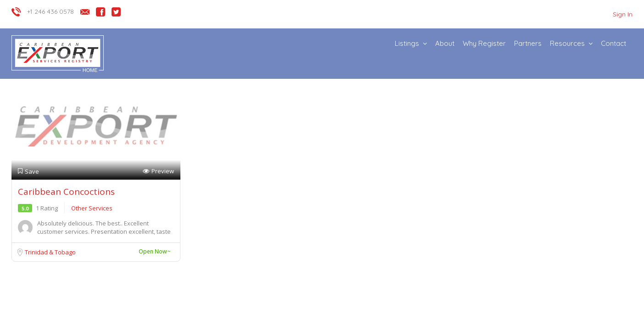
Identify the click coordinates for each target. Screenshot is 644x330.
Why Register (484, 43)
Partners (528, 43)
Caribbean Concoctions (66, 192)
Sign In (623, 14)
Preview (158, 171)
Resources (567, 43)
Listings (407, 43)
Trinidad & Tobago (50, 252)
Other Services (92, 208)
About (445, 43)
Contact (613, 43)
